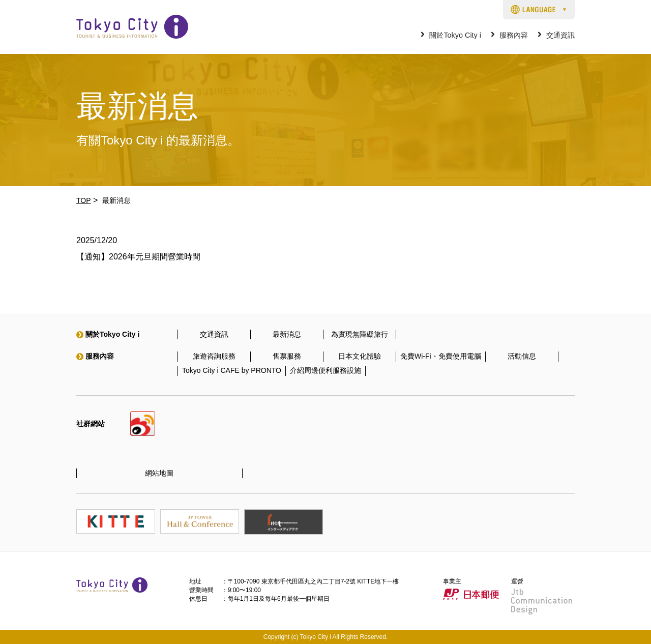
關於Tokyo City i (455, 35)
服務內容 (514, 35)
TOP (84, 200)
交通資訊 (560, 35)
